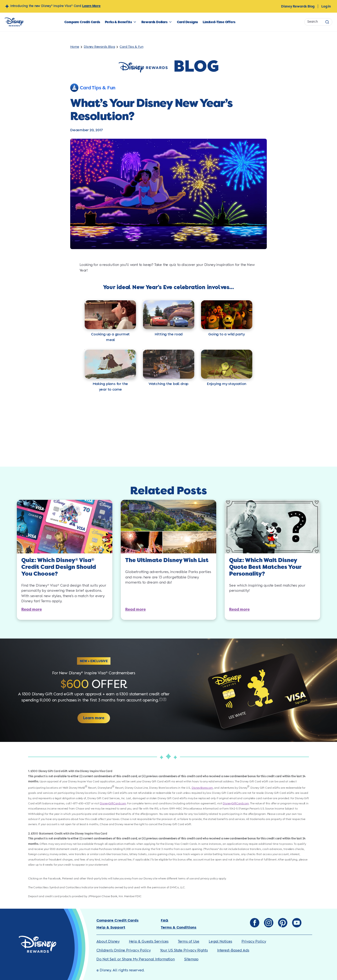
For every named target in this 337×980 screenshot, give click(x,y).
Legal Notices (220, 942)
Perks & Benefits (118, 22)
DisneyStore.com (202, 788)
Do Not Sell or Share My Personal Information (136, 959)
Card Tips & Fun (131, 47)
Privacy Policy (254, 942)
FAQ (165, 920)
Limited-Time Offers (219, 22)
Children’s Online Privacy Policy (124, 950)
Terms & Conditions (179, 927)
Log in (326, 6)
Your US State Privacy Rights (184, 950)
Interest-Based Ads (233, 950)
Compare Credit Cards (82, 22)
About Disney (108, 942)
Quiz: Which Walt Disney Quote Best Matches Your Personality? (265, 567)
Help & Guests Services (149, 942)
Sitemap (191, 959)
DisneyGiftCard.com (113, 804)
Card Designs (188, 22)
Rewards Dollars (154, 22)
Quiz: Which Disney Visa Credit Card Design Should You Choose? (59, 567)
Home (75, 47)
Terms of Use (189, 942)
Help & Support (111, 927)
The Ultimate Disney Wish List (167, 560)
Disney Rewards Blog (298, 6)
